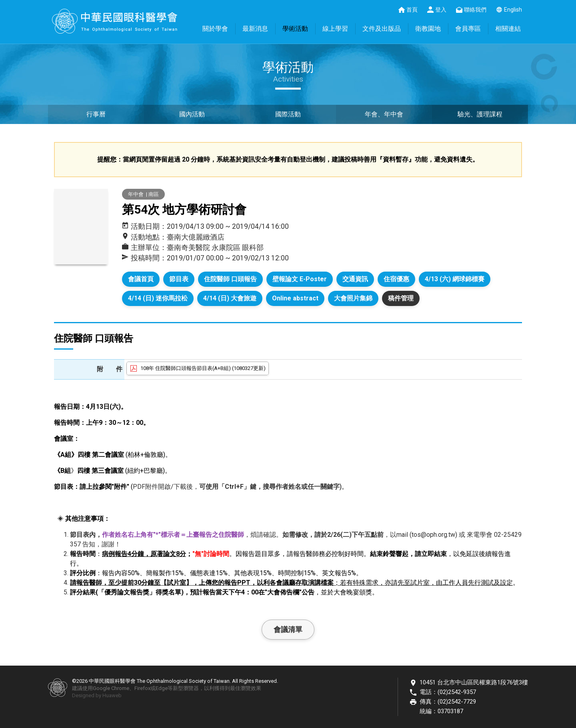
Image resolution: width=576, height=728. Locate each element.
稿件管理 (401, 298)
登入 (441, 10)
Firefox (142, 688)
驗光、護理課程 (480, 114)
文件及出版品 (382, 29)
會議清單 (288, 629)
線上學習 (335, 29)
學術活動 (295, 29)
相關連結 (508, 29)
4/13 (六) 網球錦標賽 (455, 279)
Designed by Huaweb (97, 695)
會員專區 (468, 29)
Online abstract (295, 298)
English (513, 10)
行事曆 (96, 114)
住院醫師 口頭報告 (230, 279)
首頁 (412, 10)
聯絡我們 (475, 10)
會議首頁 (141, 279)
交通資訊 (355, 279)
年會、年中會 (384, 114)
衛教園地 (428, 29)
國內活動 (192, 114)
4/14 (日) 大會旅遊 (230, 298)
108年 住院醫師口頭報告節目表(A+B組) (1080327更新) (203, 368)
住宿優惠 (396, 279)
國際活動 (288, 114)
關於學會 (215, 29)
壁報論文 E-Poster (300, 279)
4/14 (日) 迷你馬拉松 (158, 298)
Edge (162, 688)
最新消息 (255, 29)
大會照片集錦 (353, 298)
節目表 (179, 279)
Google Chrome (111, 688)
